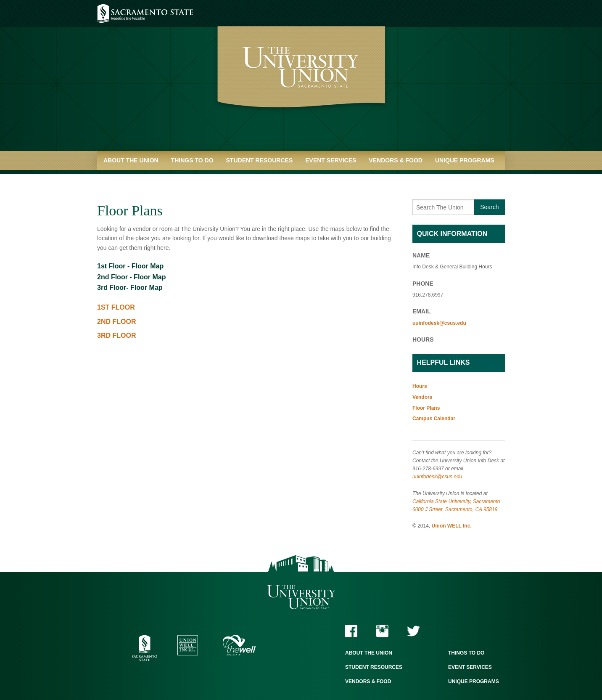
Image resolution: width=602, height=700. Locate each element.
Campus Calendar (434, 419)
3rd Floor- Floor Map (130, 288)
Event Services (331, 160)
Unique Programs (465, 160)
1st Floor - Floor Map (130, 266)
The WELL (239, 645)
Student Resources (260, 160)
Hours (420, 386)
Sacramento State (145, 13)
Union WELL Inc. (452, 526)
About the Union (131, 160)
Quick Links (123, 179)
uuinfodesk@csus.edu (439, 323)
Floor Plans (426, 408)
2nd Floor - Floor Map (132, 277)
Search (489, 207)
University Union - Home (301, 80)
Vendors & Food (396, 160)
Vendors (422, 397)
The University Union (301, 597)
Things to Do (192, 160)
